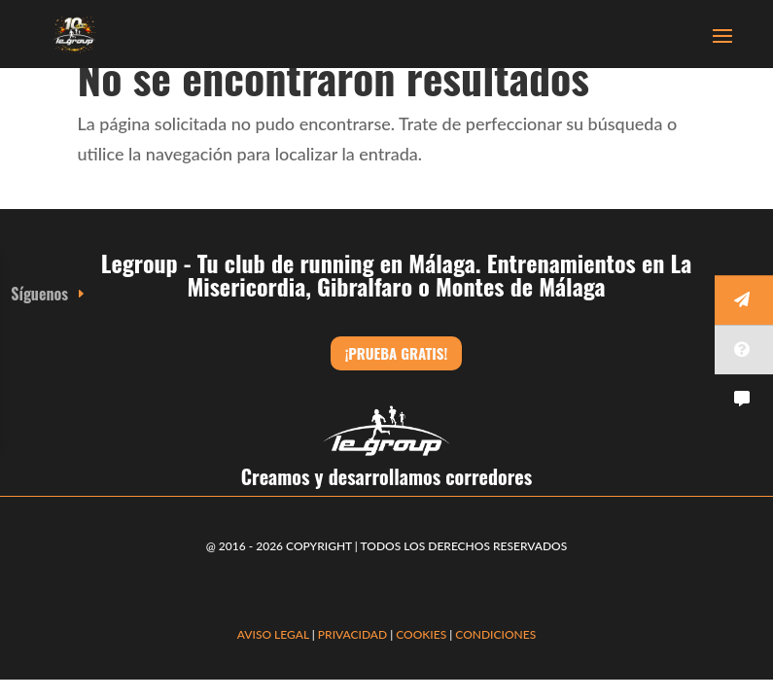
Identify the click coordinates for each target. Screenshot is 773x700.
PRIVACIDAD (354, 634)
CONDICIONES (495, 634)
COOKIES (421, 634)
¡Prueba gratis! (397, 353)
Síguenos (39, 294)
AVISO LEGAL (273, 634)
